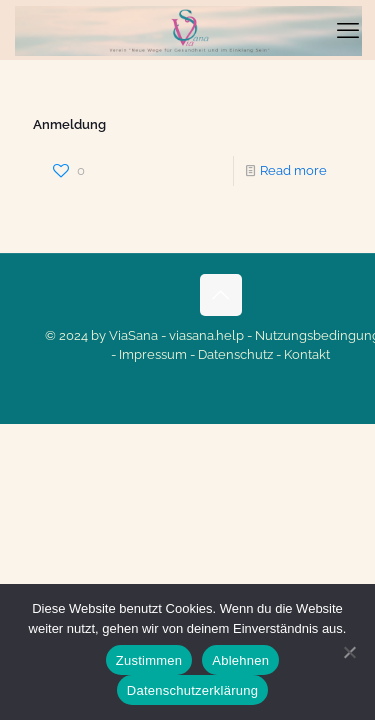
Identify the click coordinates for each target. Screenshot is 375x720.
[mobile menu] (348, 30)
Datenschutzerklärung (192, 690)
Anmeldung (69, 124)
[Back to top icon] (221, 295)
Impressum (153, 354)
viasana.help (206, 335)
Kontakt (307, 354)
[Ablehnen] (350, 652)
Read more (293, 170)
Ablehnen (240, 660)
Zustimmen (149, 660)
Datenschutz (235, 354)
